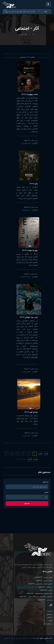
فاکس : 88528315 (46, 590)
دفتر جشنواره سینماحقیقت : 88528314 (39, 593)
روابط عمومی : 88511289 (44, 581)
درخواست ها (48, 624)
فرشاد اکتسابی (25, 277)
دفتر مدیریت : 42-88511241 (43, 577)
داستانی (50, 617)
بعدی (35, 459)
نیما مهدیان (26, 210)
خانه (34, 34)
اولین (46, 454)
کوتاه (51, 621)
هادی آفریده (26, 372)
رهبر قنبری (26, 436)
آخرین (30, 459)
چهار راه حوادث (30, 250)
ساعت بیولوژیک (30, 94)
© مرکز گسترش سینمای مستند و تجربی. (18, 638)
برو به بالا (49, 641)
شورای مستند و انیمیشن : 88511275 (40, 584)
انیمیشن (49, 614)
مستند (50, 611)
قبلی (40, 454)
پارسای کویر (31, 412)
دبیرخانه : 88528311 (45, 587)
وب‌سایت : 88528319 (45, 600)
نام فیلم (46, 482)
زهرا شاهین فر (26, 143)
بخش (46, 492)
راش (34, 184)
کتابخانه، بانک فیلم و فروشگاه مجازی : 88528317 (36, 597)
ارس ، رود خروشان (29, 317)
